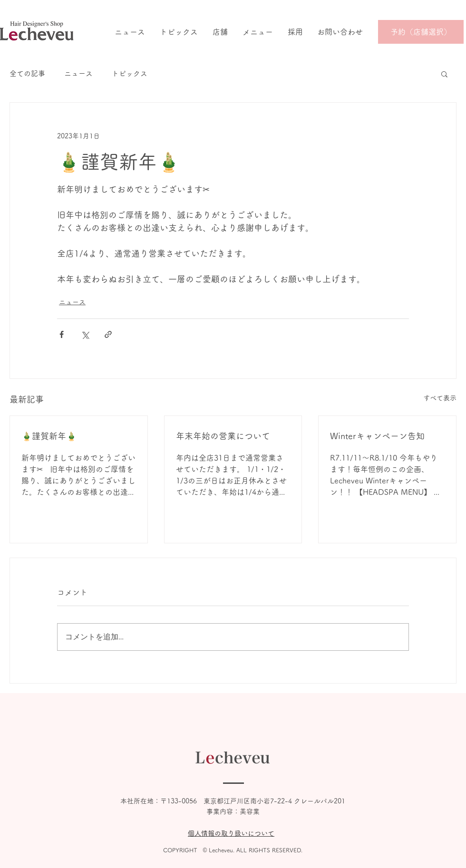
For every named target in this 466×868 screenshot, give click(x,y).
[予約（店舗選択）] (421, 32)
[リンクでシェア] (108, 334)
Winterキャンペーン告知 (377, 436)
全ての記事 (27, 73)
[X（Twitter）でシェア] (85, 334)
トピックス (130, 73)
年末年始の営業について (223, 436)
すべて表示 (440, 398)
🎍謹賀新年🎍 (49, 436)
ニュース (78, 73)
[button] (444, 74)
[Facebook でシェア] (62, 334)
